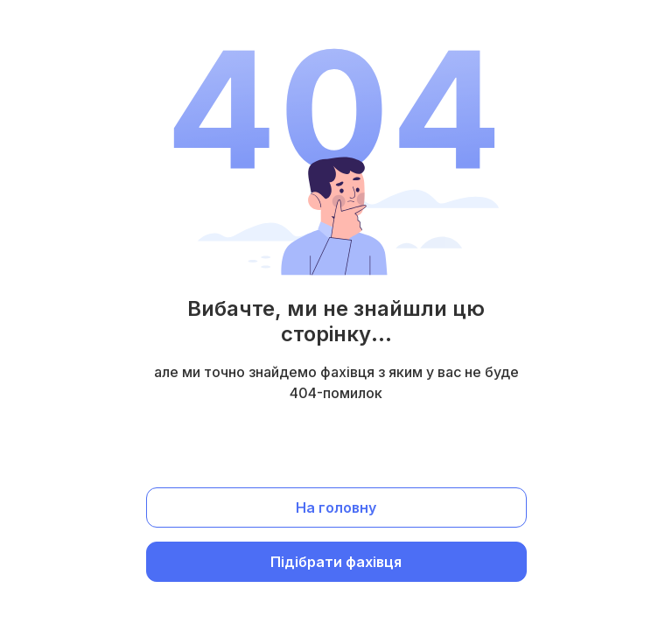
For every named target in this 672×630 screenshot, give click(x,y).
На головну (336, 507)
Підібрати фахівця (336, 562)
